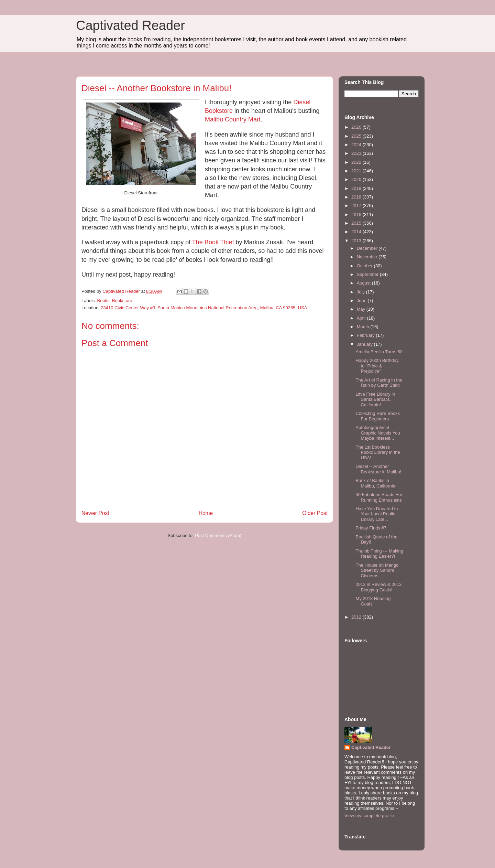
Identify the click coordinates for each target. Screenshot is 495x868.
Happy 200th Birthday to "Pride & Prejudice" (377, 366)
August (364, 283)
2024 (357, 145)
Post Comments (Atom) (218, 535)
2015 (357, 223)
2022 (357, 162)
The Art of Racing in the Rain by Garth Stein (379, 383)
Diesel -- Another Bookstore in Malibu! (378, 469)
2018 (357, 197)
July (361, 292)
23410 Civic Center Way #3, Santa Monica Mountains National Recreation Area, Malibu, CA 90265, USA (204, 308)
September (368, 274)
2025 (357, 136)
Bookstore (122, 301)
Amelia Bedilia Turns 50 (379, 352)
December (368, 248)
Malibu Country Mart (233, 119)
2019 (357, 188)
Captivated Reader (130, 25)
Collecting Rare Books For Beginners (378, 416)
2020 (357, 179)
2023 (357, 153)
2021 (357, 171)
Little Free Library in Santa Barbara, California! (375, 399)
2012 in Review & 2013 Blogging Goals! (378, 587)
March (364, 327)
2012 (357, 617)
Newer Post (95, 513)
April (362, 318)
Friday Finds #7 (371, 528)
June (362, 301)
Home (206, 513)
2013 (357, 241)
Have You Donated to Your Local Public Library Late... (377, 514)
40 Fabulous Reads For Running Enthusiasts (379, 497)
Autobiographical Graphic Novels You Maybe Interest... (378, 433)
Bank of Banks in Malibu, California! (376, 483)
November (368, 257)
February (366, 335)
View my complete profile (369, 816)
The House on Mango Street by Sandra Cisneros (377, 570)
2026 (357, 127)
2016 (357, 215)
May (362, 309)
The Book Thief (213, 242)
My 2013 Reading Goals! (373, 601)
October (365, 266)
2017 (357, 206)
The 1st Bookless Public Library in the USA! (378, 452)
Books (103, 301)
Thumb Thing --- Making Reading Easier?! (379, 554)
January (365, 344)
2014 (357, 232)
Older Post (315, 513)
